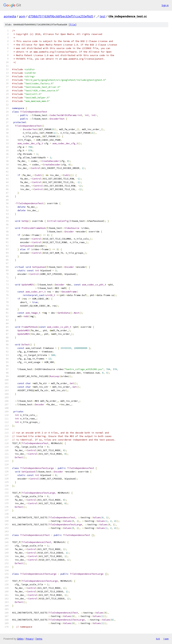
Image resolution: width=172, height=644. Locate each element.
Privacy (29, 639)
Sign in (165, 5)
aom (22, 16)
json (166, 639)
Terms (39, 639)
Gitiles (20, 639)
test (103, 16)
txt (158, 639)
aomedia (10, 16)
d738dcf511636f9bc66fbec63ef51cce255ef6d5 (61, 16)
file (73, 25)
